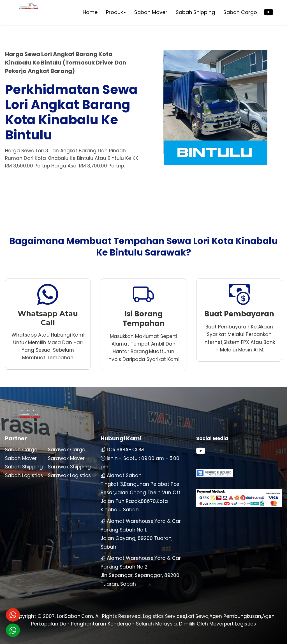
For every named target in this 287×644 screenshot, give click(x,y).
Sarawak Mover (66, 458)
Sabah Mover (151, 12)
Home (90, 12)
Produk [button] (116, 12)
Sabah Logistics (24, 475)
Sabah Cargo (240, 12)
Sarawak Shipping (69, 467)
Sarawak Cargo (67, 450)
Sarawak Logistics (69, 475)
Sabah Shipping (195, 12)
